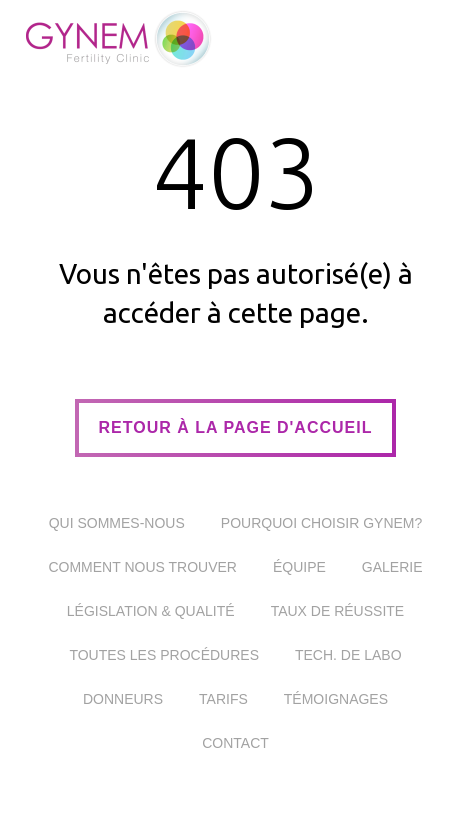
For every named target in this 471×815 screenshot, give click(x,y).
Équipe (299, 567)
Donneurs (123, 699)
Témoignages (336, 699)
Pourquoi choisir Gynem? (321, 523)
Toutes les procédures (164, 655)
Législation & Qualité (151, 611)
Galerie (392, 567)
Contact (235, 743)
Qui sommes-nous (117, 523)
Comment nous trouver (142, 567)
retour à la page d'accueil (236, 427)
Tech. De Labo (348, 655)
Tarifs (223, 699)
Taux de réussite (338, 611)
